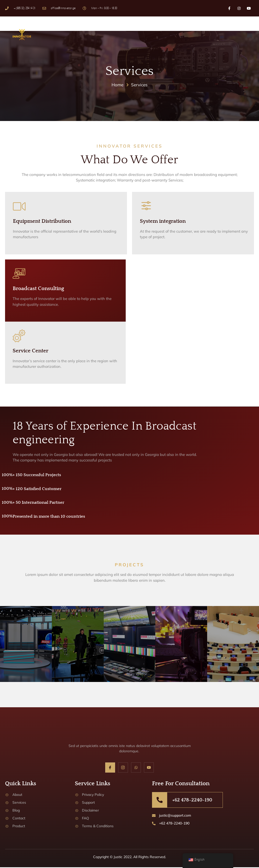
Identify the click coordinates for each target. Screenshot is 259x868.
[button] (250, 35)
